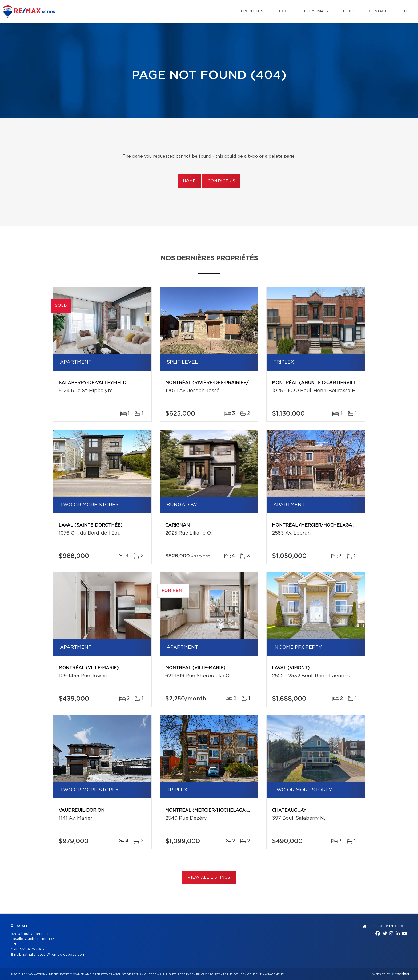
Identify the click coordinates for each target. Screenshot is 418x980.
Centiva (400, 974)
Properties (252, 11)
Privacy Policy (208, 974)
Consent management (265, 974)
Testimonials (315, 11)
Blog (282, 11)
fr (406, 11)
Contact (378, 11)
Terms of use (234, 974)
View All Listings (209, 878)
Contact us (221, 181)
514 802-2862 (32, 949)
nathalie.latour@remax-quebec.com (54, 955)
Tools (348, 11)
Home (189, 181)
